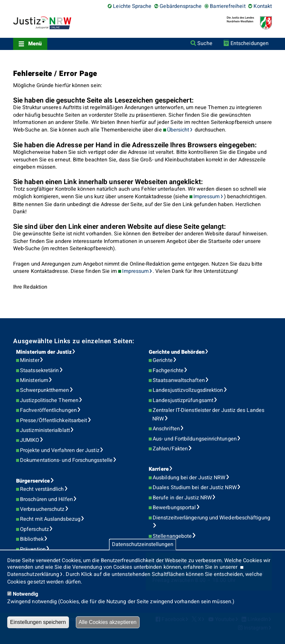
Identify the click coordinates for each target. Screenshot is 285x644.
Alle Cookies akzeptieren (108, 622)
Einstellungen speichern (38, 622)
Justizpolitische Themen (49, 400)
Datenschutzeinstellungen (143, 544)
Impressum (207, 197)
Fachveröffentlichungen (48, 410)
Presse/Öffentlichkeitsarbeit (54, 420)
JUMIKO (30, 440)
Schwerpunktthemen (44, 390)
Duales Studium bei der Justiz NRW (195, 488)
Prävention (33, 549)
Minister (30, 360)
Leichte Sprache (132, 6)
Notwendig (26, 594)
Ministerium (34, 380)
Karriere (159, 469)
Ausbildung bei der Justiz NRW (189, 478)
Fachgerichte (168, 370)
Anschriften (166, 429)
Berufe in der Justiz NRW (182, 498)
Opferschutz (34, 529)
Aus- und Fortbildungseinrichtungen (195, 439)
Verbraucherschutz (42, 509)
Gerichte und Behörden (177, 352)
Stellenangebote (172, 536)
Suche (205, 43)
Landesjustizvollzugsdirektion (188, 390)
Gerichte (163, 360)
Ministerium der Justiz (44, 352)
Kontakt (263, 6)
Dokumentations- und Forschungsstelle (66, 460)
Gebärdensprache (181, 6)
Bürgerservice (33, 481)
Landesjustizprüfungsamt (183, 400)
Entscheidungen (250, 43)
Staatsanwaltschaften (179, 380)
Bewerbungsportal (174, 508)
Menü (35, 44)
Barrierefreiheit (228, 6)
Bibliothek (32, 539)
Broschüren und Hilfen (46, 499)
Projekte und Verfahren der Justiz (60, 450)
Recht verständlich (42, 489)
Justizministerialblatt (45, 430)
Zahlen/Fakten (170, 449)
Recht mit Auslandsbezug (50, 519)
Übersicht (178, 130)
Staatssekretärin (39, 370)
